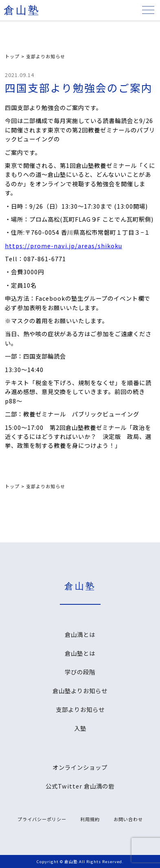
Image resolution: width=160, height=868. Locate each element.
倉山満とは (80, 634)
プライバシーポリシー (42, 819)
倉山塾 (22, 10)
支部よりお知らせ (46, 56)
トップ (12, 56)
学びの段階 (80, 672)
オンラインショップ (80, 767)
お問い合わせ (128, 819)
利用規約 (90, 819)
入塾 (80, 728)
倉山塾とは (80, 653)
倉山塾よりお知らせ (80, 691)
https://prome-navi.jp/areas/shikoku (64, 246)
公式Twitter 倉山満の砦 (80, 786)
